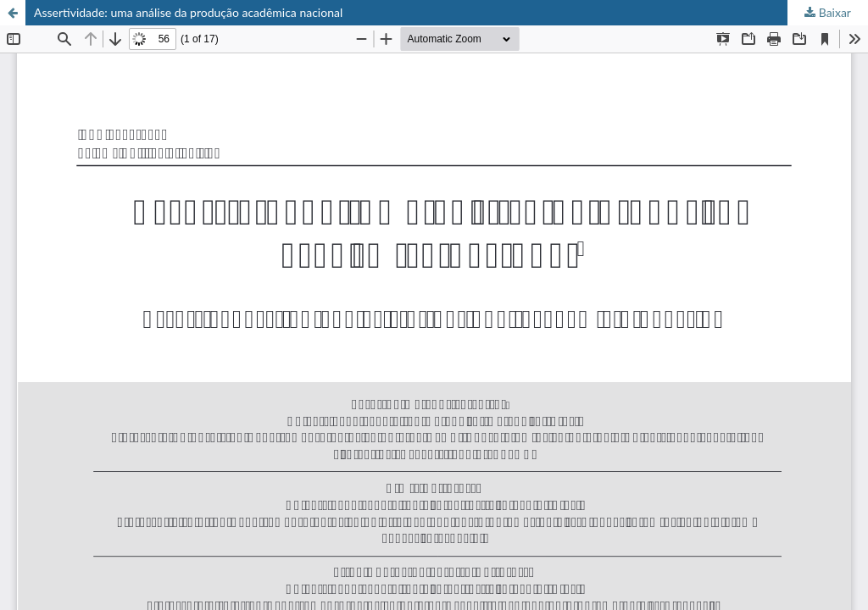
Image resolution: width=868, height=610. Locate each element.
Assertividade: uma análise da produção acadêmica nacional (188, 12)
